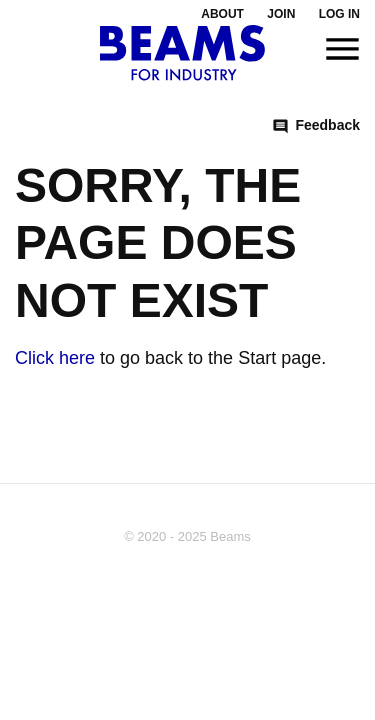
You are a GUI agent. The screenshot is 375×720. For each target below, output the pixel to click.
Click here (55, 358)
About (222, 14)
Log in (339, 14)
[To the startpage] (182, 53)
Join (281, 14)
